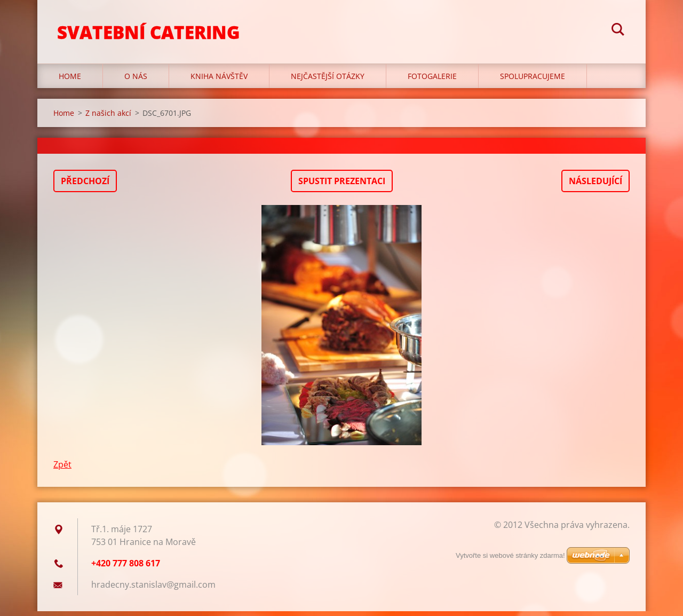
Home (70, 81)
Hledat (618, 31)
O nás (136, 81)
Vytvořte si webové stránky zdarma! (510, 555)
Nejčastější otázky (328, 81)
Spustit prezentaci (342, 186)
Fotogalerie (432, 81)
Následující (595, 186)
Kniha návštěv (219, 81)
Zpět (62, 469)
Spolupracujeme (533, 81)
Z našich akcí (108, 118)
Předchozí (85, 186)
